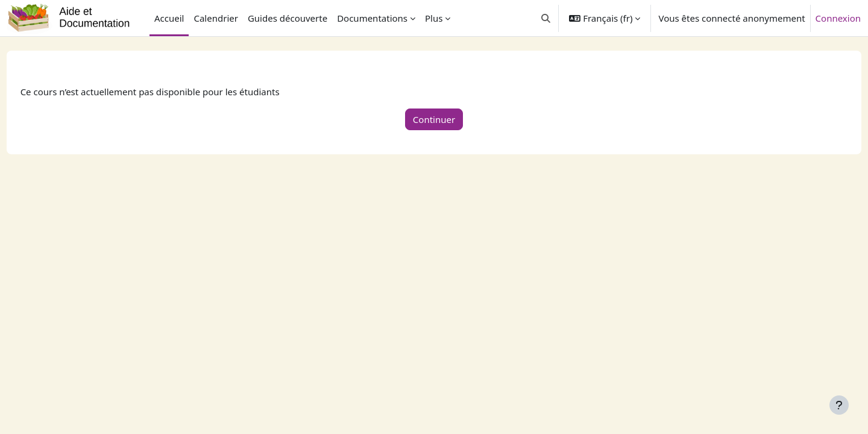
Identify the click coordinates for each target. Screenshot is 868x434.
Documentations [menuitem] (372, 18)
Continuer (434, 119)
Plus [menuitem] (434, 18)
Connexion (838, 18)
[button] (546, 18)
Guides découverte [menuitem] (288, 18)
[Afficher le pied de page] (839, 405)
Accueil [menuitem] (169, 18)
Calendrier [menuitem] (215, 18)
